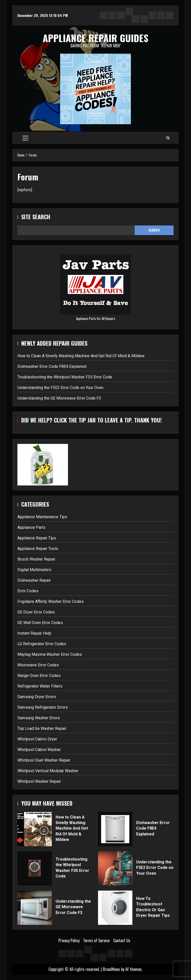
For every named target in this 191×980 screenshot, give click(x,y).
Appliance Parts (31, 527)
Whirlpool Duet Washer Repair (44, 760)
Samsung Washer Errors (39, 718)
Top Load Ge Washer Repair (42, 728)
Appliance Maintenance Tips (42, 517)
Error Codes (28, 591)
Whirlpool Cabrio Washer (39, 750)
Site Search (36, 217)
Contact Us (122, 940)
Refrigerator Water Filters (40, 686)
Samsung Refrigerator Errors (43, 707)
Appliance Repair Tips (37, 538)
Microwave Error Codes (38, 665)
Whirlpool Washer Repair (39, 781)
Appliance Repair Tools (38, 549)
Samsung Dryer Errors (37, 697)
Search (154, 230)
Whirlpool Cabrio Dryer (37, 739)
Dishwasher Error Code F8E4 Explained (52, 366)
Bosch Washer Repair (36, 559)
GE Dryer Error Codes (36, 612)
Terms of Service (96, 940)
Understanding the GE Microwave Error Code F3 (59, 398)
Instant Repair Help (34, 633)
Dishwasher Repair (34, 580)
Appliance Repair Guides (96, 38)
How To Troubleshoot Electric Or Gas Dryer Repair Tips (115, 908)
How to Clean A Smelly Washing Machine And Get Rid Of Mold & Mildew (81, 356)
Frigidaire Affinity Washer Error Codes (51, 601)
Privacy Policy (69, 940)
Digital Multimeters (34, 570)
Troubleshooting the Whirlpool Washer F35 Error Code (65, 377)
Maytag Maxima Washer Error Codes (50, 654)
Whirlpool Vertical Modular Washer (48, 771)
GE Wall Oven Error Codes (40, 623)
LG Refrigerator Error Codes (42, 644)
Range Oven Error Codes (39, 676)
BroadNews (111, 969)
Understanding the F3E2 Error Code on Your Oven (60, 388)
